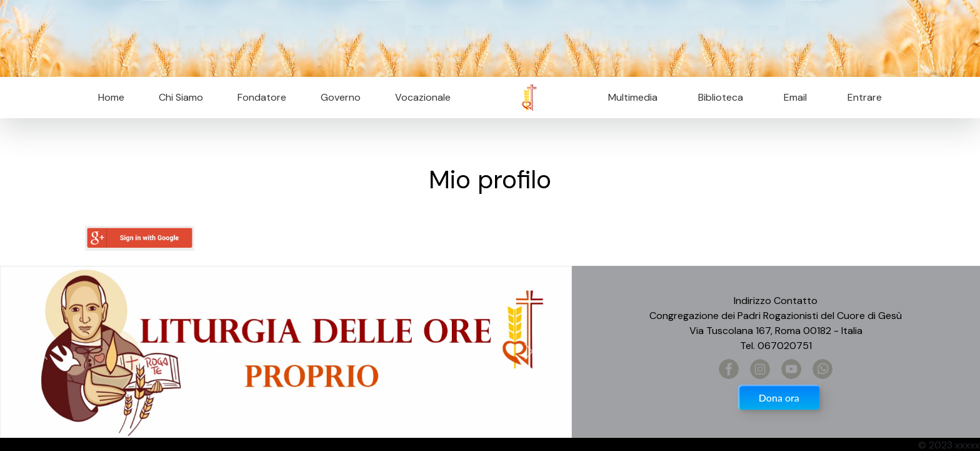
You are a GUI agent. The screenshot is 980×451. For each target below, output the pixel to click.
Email (792, 97)
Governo (341, 97)
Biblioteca (721, 97)
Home (111, 97)
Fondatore (262, 97)
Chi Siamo (181, 97)
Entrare (865, 97)
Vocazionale (423, 97)
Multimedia (633, 97)
